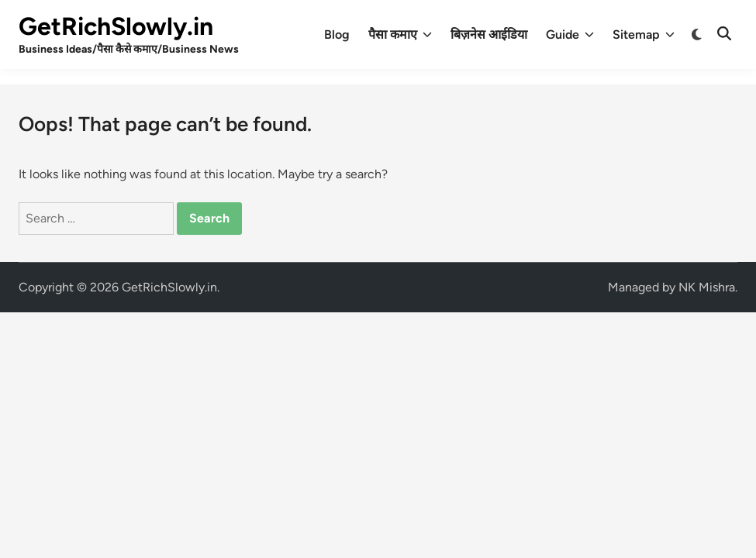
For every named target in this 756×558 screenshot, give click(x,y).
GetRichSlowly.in (116, 26)
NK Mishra (707, 287)
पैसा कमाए (400, 35)
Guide (570, 35)
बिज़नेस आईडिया (489, 34)
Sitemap (644, 35)
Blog (337, 34)
